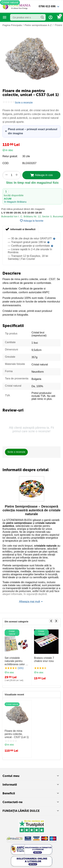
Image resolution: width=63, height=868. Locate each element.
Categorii (5, 17)
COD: (6, 163)
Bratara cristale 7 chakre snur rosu (44, 659)
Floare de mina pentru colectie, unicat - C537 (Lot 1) (17, 734)
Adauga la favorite (32, 221)
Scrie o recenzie (24, 102)
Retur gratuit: (10, 156)
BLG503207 (29, 163)
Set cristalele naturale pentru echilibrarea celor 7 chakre (16, 661)
